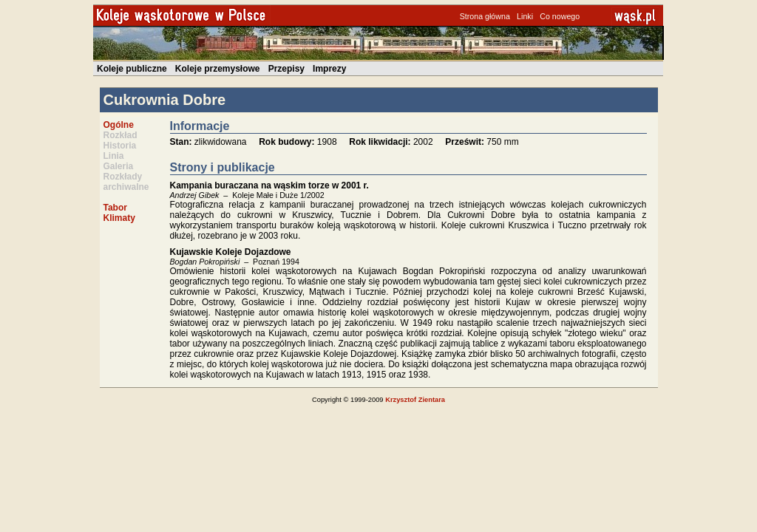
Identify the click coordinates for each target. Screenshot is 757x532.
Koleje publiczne (132, 69)
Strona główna (485, 16)
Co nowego (560, 16)
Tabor (115, 208)
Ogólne (119, 125)
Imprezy (329, 69)
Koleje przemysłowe (218, 69)
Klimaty (119, 218)
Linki (525, 16)
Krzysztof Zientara (415, 400)
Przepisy (286, 69)
